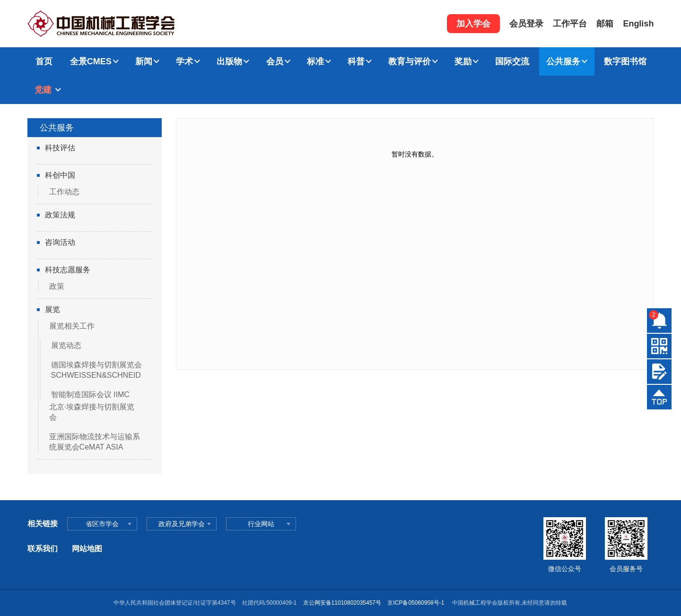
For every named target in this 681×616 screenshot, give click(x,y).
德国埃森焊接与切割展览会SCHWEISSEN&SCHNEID (96, 370)
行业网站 (261, 524)
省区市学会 (102, 524)
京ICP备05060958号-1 (416, 603)
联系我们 (43, 549)
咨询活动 (60, 242)
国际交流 (512, 61)
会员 (275, 61)
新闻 (144, 61)
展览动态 (66, 345)
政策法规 (60, 215)
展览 (52, 309)
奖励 (463, 61)
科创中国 (60, 175)
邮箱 (605, 24)
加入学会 (473, 24)
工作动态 (64, 192)
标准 (315, 61)
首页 (44, 61)
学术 (184, 61)
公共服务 (563, 61)
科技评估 (60, 148)
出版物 (229, 61)
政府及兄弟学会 (182, 524)
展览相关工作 (72, 326)
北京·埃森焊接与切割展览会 (92, 412)
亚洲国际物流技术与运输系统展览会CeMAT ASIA (95, 442)
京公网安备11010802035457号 (342, 603)
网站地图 (87, 549)
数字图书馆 (625, 61)
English (638, 24)
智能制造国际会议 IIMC (90, 395)
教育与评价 (410, 61)
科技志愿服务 (68, 270)
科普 (356, 61)
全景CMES (91, 61)
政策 (57, 286)
